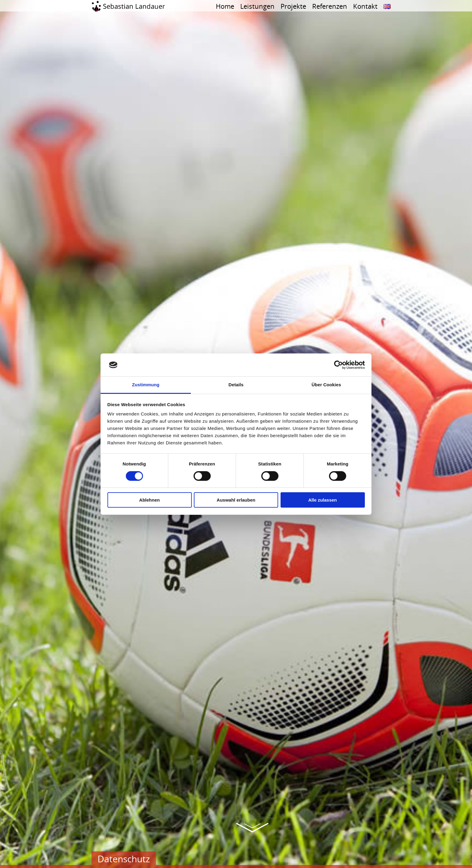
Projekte (293, 6)
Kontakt (365, 6)
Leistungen (257, 6)
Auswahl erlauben (236, 500)
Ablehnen (149, 500)
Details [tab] (236, 385)
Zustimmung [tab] (146, 385)
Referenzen (330, 6)
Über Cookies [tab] (326, 385)
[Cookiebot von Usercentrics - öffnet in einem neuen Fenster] (338, 365)
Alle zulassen (323, 500)
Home (225, 6)
